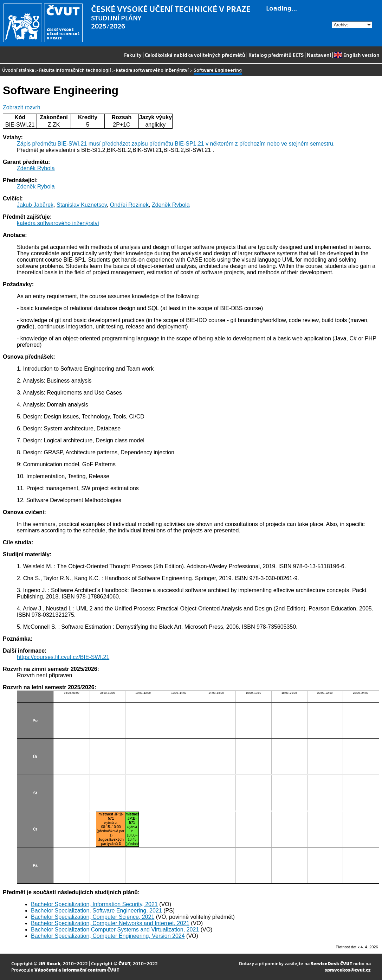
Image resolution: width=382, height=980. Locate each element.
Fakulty (133, 55)
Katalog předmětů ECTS (276, 55)
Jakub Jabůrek (35, 205)
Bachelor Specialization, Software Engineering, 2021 (96, 911)
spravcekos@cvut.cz (348, 970)
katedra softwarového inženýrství (152, 70)
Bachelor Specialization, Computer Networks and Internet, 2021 (110, 923)
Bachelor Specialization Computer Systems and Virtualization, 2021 (115, 930)
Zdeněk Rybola (36, 168)
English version (357, 55)
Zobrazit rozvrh (22, 107)
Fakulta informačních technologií (75, 70)
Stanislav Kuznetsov (82, 205)
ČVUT (124, 963)
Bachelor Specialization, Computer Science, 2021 (93, 917)
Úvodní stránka (18, 70)
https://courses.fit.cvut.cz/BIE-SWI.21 (63, 657)
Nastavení (319, 55)
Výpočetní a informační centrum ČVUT (77, 970)
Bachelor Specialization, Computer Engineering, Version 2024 (108, 936)
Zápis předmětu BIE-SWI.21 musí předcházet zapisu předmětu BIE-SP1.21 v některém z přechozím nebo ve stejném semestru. (176, 144)
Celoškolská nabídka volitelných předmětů (195, 55)
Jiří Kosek (50, 963)
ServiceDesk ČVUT (331, 963)
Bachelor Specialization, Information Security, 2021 (94, 904)
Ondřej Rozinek (129, 205)
